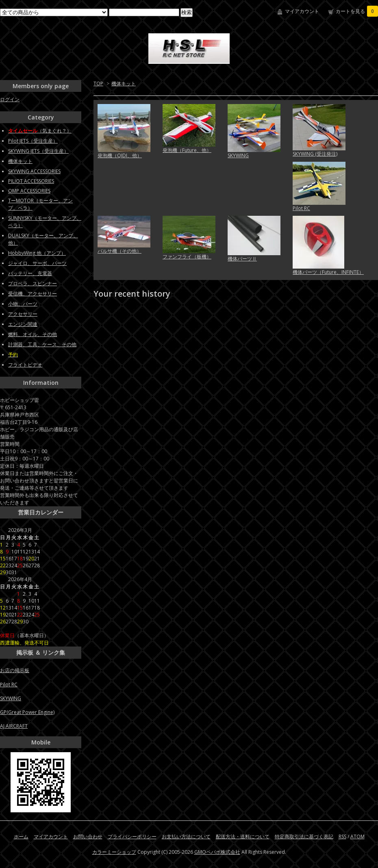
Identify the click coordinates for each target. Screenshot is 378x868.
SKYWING (238, 155)
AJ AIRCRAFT (14, 726)
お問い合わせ (88, 837)
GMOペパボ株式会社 (217, 852)
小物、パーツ (23, 304)
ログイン (10, 99)
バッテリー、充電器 (30, 273)
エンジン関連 (23, 324)
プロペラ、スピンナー (33, 283)
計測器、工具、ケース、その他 (42, 344)
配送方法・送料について (243, 837)
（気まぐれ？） (40, 131)
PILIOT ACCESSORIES (31, 181)
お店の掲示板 (15, 670)
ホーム (21, 837)
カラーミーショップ (114, 852)
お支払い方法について (186, 837)
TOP (98, 84)
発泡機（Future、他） (187, 150)
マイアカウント (302, 11)
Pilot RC (301, 208)
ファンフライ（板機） (187, 257)
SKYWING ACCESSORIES (34, 171)
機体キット (124, 84)
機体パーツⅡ (242, 259)
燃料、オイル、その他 (33, 334)
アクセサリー (23, 314)
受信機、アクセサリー (33, 294)
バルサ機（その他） (119, 251)
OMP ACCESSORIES (29, 191)
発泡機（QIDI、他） (120, 155)
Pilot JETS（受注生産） (33, 141)
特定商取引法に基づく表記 (304, 837)
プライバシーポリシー (132, 837)
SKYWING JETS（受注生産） (38, 151)
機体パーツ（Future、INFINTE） (328, 272)
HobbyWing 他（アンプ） (37, 253)
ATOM (357, 837)
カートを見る (357, 11)
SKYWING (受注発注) (315, 154)
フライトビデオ (25, 365)
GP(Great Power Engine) (27, 712)
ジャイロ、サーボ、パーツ (37, 263)
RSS (342, 837)
